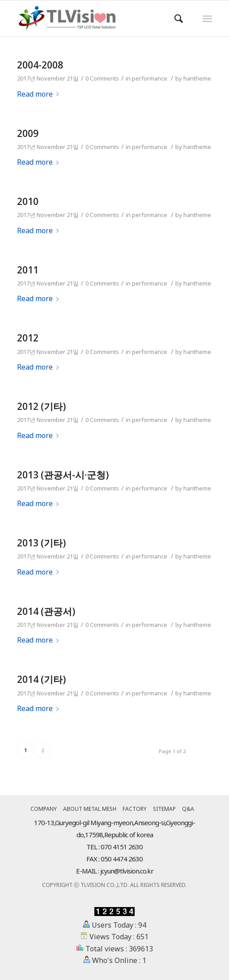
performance (150, 78)
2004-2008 (40, 65)
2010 (28, 201)
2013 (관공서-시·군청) (63, 475)
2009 (28, 133)
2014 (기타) (41, 679)
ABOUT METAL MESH (90, 809)
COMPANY (44, 809)
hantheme (197, 78)
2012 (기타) (41, 406)
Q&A (188, 809)
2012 (28, 338)
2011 (28, 270)
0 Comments (102, 78)
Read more (40, 94)
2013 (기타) (41, 543)
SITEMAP (164, 809)
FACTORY (135, 809)
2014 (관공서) (46, 611)
